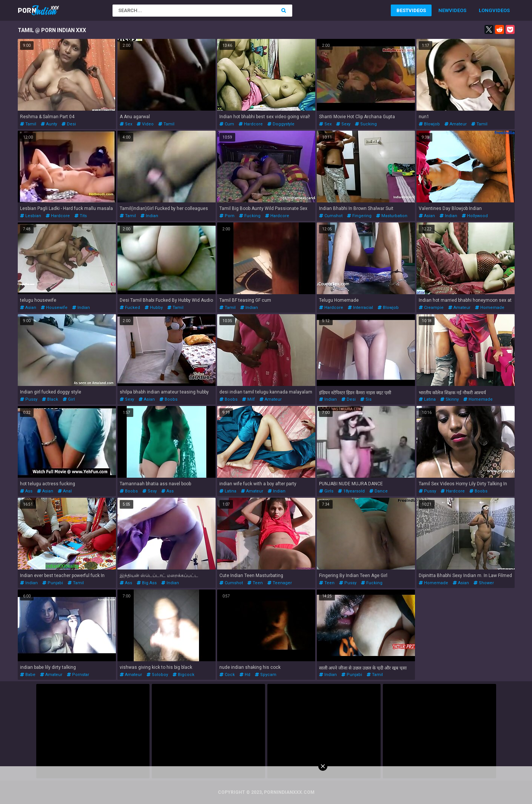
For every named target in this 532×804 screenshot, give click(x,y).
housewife (54, 308)
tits (81, 216)
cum (227, 124)
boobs (168, 399)
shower (484, 583)
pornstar (78, 675)
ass (26, 491)
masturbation (392, 216)
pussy (29, 399)
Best (402, 10)
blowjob (429, 124)
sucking (366, 124)
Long (486, 10)
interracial (360, 308)
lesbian (31, 216)
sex (126, 124)
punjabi (53, 583)
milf (248, 399)
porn (227, 216)
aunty (49, 124)
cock (227, 675)
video (145, 124)
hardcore (251, 124)
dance (379, 491)
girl (69, 399)
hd (245, 675)
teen (255, 583)
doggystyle (281, 124)
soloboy (157, 675)
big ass (147, 583)
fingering (359, 216)
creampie (431, 308)
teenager (280, 583)
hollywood (475, 216)
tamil (28, 124)
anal (65, 491)
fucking (250, 216)
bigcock (184, 675)
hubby (154, 308)
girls (326, 491)
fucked (130, 308)
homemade (490, 308)
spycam (266, 675)
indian (149, 216)
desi (69, 124)
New (444, 10)
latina (427, 399)
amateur (456, 124)
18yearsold (351, 491)
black (50, 399)
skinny (450, 399)
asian (427, 216)
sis (366, 399)
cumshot (331, 216)
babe (28, 675)
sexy (343, 124)
